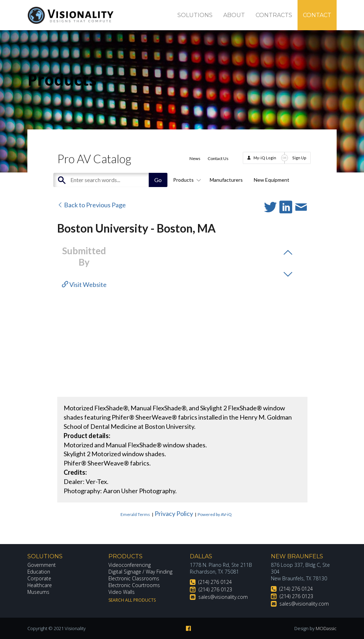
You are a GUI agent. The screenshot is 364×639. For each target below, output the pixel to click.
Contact (317, 15)
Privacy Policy (174, 513)
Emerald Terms (135, 514)
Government (42, 565)
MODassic (326, 628)
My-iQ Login (265, 158)
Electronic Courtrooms (134, 585)
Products (186, 180)
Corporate (39, 578)
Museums (39, 592)
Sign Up (299, 158)
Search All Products (132, 600)
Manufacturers (226, 180)
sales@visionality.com (223, 597)
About (234, 15)
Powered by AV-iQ (215, 514)
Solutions (195, 15)
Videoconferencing (130, 565)
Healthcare (40, 585)
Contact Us (218, 158)
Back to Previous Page (92, 205)
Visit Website (84, 284)
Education (39, 572)
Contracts (274, 15)
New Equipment (272, 180)
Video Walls (122, 592)
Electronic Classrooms (134, 578)
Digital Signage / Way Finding (140, 572)
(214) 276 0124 (215, 582)
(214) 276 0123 (215, 589)
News (195, 158)
